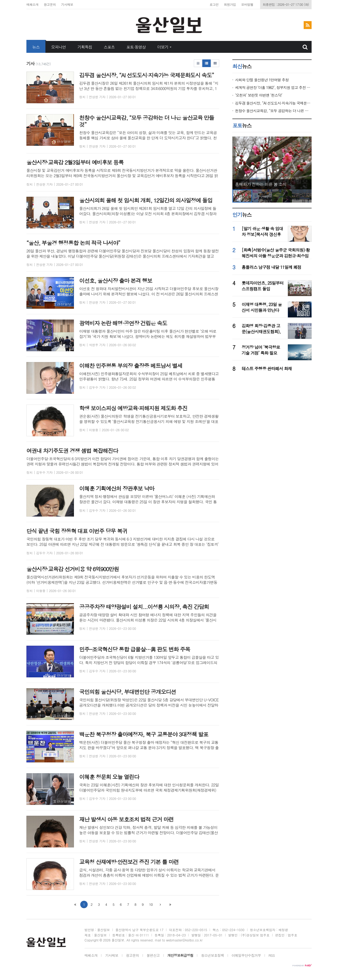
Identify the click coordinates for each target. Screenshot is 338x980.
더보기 (163, 47)
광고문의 (50, 4)
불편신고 (153, 956)
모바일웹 (247, 4)
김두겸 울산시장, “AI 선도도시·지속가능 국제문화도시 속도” (273, 103)
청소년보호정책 (212, 956)
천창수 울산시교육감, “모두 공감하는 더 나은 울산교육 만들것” (273, 111)
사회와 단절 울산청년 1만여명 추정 (262, 80)
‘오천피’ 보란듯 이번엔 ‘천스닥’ (259, 95)
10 (151, 904)
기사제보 (67, 4)
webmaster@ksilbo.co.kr (184, 940)
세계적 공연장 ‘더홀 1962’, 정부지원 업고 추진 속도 (273, 88)
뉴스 (36, 47)
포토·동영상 (136, 47)
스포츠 (109, 47)
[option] (272, 163)
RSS (272, 956)
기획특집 (85, 47)
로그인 (214, 4)
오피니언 (59, 47)
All (128, 940)
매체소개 (32, 4)
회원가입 (230, 4)
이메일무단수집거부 (246, 956)
